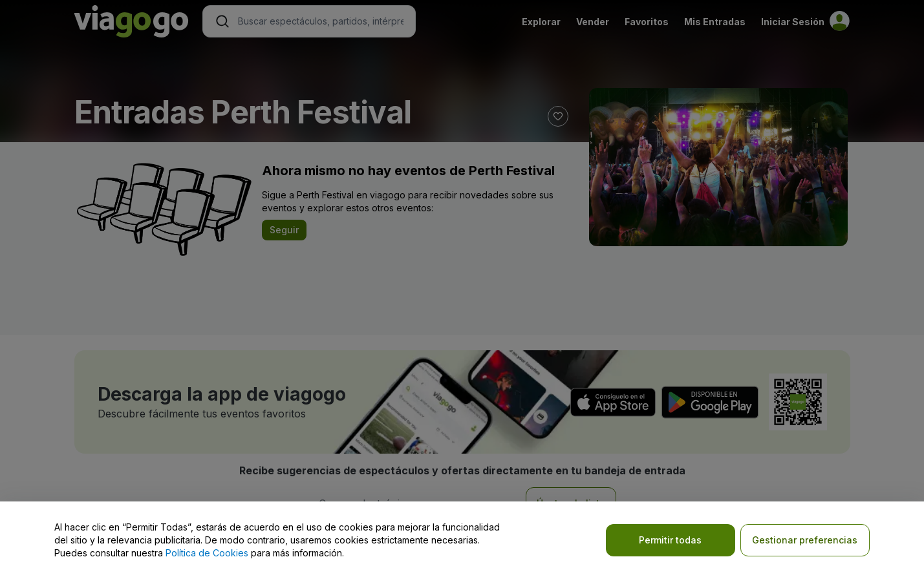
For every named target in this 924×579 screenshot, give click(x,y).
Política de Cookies (207, 553)
